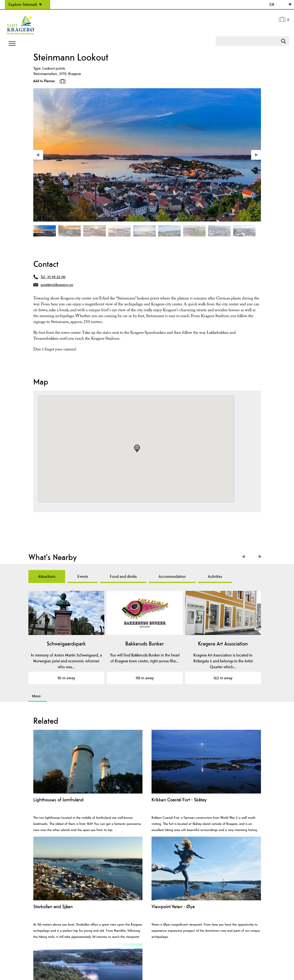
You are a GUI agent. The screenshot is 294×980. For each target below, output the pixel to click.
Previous (244, 557)
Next (260, 557)
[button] (137, 449)
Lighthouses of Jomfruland (58, 800)
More (36, 696)
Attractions (47, 576)
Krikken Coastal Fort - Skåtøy (179, 800)
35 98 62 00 (56, 277)
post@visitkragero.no (57, 285)
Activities (215, 576)
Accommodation (172, 576)
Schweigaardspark (66, 644)
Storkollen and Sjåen (53, 907)
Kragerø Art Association (223, 644)
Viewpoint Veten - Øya (173, 907)
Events (83, 576)
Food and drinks (123, 576)
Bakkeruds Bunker (145, 644)
